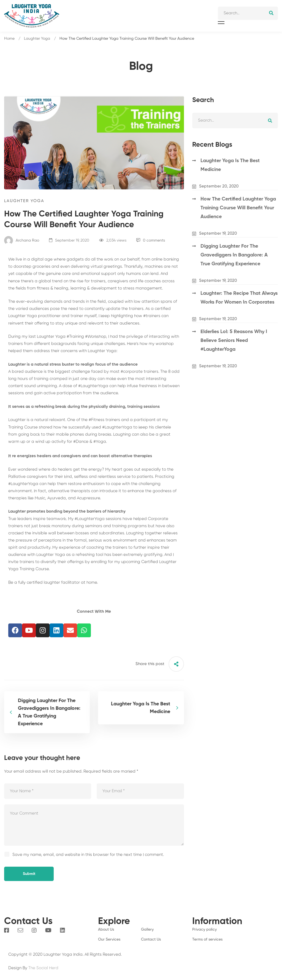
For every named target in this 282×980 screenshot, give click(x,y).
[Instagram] (34, 930)
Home (9, 39)
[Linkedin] (63, 930)
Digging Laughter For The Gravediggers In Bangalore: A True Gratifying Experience (234, 255)
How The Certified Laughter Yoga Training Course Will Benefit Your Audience (238, 208)
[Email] (20, 930)
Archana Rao (22, 240)
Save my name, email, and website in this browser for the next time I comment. (88, 855)
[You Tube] (48, 930)
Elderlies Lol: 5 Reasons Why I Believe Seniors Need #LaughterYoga (234, 341)
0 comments (151, 240)
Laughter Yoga (37, 39)
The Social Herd (43, 968)
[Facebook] (7, 930)
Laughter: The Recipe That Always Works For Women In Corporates (239, 298)
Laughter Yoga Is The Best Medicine (230, 165)
